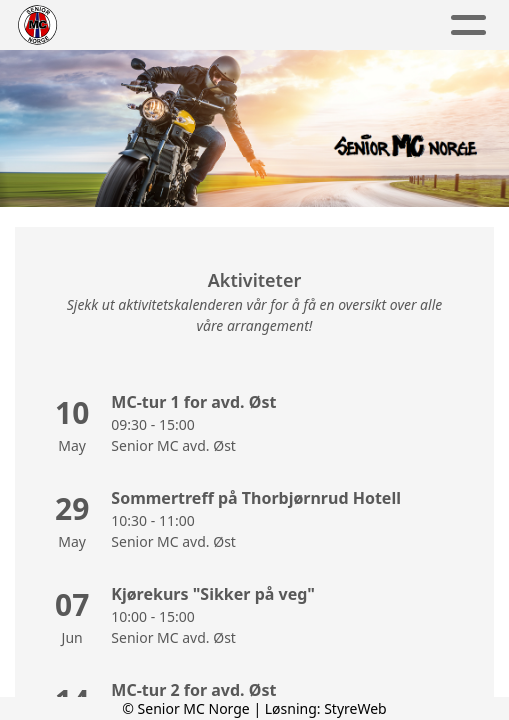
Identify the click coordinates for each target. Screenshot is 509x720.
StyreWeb (355, 708)
